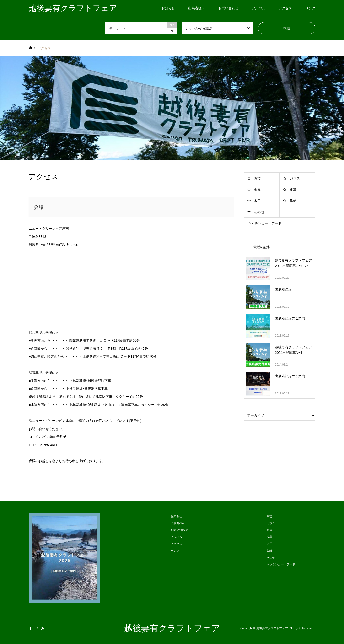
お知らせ (168, 8)
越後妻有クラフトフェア (172, 628)
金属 (257, 190)
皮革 (293, 190)
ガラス (295, 178)
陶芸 (257, 178)
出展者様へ (197, 8)
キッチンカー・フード (265, 223)
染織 (293, 201)
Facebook (30, 628)
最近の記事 (262, 247)
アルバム (258, 8)
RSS (43, 628)
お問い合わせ (228, 8)
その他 (259, 212)
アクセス (285, 8)
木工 (257, 201)
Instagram (37, 628)
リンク (310, 8)
